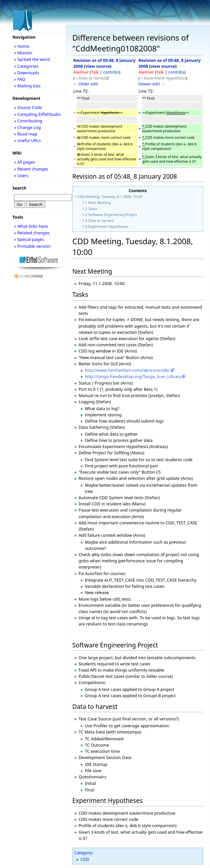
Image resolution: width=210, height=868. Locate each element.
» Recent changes (31, 169)
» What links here (31, 226)
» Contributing (28, 121)
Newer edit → (152, 84)
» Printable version (32, 246)
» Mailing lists (27, 86)
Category (83, 853)
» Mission (23, 53)
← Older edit (86, 84)
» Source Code (28, 107)
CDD (85, 859)
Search (19, 188)
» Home (22, 46)
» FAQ (20, 79)
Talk (95, 72)
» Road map (26, 134)
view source (98, 66)
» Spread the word (32, 59)
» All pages (25, 162)
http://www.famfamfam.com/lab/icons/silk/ (127, 370)
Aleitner (81, 72)
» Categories (26, 66)
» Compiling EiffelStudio (37, 114)
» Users (21, 175)
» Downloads (27, 73)
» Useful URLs (27, 140)
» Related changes (32, 233)
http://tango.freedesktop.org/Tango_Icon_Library (133, 376)
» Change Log (27, 127)
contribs (111, 72)
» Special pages (29, 239)
